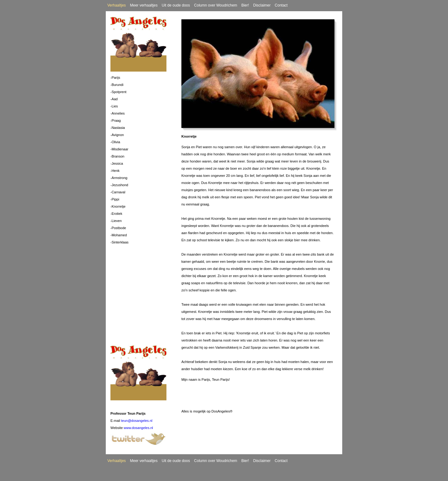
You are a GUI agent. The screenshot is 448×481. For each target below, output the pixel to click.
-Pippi (115, 199)
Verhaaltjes (117, 5)
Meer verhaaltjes (144, 5)
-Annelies (118, 113)
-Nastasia (118, 128)
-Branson (117, 156)
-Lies (114, 106)
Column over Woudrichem (216, 5)
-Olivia (115, 142)
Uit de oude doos (176, 5)
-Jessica (117, 163)
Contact (281, 5)
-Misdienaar (119, 149)
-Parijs (115, 78)
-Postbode (118, 228)
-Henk (115, 171)
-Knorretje (118, 206)
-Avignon (117, 135)
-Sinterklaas (119, 242)
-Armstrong (119, 178)
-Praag (116, 120)
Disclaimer (262, 5)
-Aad (114, 99)
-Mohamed (119, 235)
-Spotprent (118, 92)
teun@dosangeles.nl (137, 421)
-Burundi (117, 85)
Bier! (245, 5)
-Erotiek (116, 214)
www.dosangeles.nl (138, 428)
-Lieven (116, 221)
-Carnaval (118, 192)
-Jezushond (119, 185)
